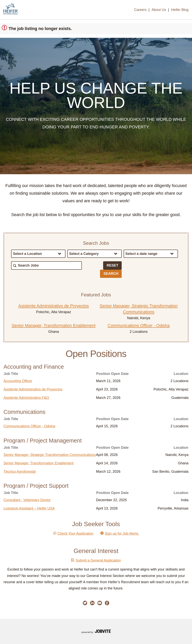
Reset (113, 265)
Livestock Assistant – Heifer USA (29, 508)
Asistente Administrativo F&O (26, 398)
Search (111, 274)
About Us (159, 10)
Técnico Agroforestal (20, 472)
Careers (140, 10)
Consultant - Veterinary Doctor (27, 500)
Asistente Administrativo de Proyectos (54, 306)
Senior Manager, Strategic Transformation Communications (50, 455)
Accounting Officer (18, 381)
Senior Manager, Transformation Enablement (54, 326)
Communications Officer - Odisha (139, 326)
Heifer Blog (180, 10)
